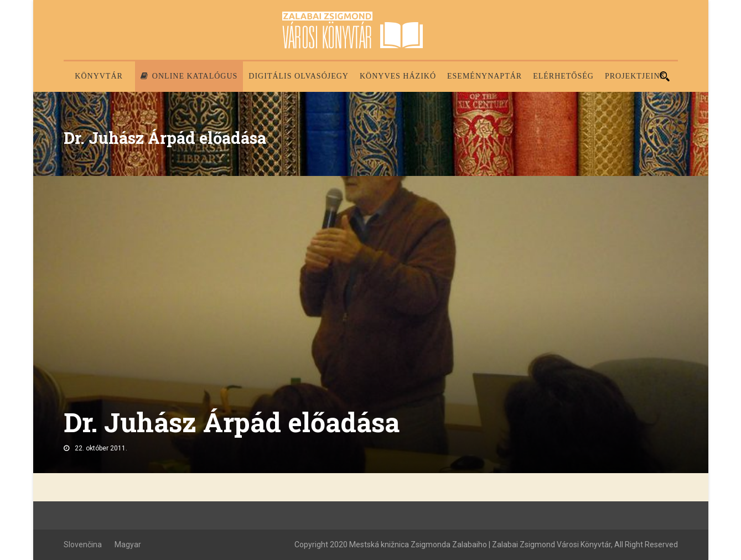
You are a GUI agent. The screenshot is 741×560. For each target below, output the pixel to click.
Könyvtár (99, 76)
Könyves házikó (398, 76)
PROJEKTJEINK (636, 76)
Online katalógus (189, 76)
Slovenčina (83, 545)
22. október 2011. (101, 448)
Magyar (128, 545)
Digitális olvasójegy (299, 76)
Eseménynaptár (484, 76)
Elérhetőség (563, 76)
